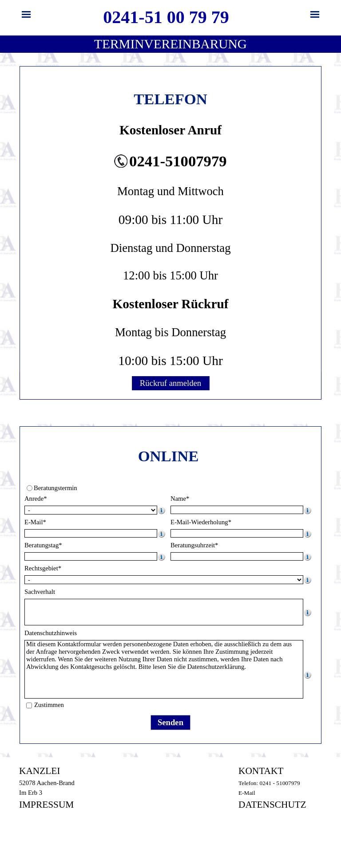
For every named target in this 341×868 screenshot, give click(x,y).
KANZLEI (40, 771)
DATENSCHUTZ (272, 805)
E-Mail (247, 793)
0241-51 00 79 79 (166, 17)
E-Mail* (35, 522)
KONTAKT (261, 771)
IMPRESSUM (46, 805)
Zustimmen (49, 705)
